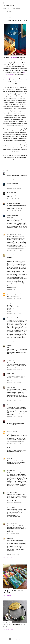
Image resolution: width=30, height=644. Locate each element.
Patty (9, 458)
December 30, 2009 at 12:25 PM (15, 519)
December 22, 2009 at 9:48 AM (15, 466)
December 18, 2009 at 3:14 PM (14, 289)
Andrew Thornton (12, 203)
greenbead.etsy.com (13, 294)
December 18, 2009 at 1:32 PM (14, 188)
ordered (16, 129)
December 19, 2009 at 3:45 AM (14, 400)
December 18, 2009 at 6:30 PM (15, 369)
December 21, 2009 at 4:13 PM (14, 443)
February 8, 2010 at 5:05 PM (14, 554)
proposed (14, 57)
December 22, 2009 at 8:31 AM (14, 454)
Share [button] (4, 165)
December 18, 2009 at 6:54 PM (14, 383)
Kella (9, 405)
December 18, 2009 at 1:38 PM (14, 199)
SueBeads (10, 173)
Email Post (9, 165)
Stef (9, 448)
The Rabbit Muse (9, 6)
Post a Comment (7, 558)
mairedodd (10, 193)
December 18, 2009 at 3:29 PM (14, 313)
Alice (9, 346)
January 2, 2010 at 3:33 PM (14, 534)
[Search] (26, 2)
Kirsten (9, 374)
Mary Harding (11, 523)
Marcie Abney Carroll (13, 234)
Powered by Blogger (15, 639)
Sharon (9, 360)
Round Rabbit (11, 184)
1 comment (9, 595)
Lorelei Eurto (11, 432)
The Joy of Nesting (13, 255)
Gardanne (10, 470)
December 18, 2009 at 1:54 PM (14, 211)
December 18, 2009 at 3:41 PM (14, 341)
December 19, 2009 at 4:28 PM (14, 417)
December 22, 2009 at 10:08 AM (15, 488)
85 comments (10, 629)
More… (10, 11)
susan (9, 538)
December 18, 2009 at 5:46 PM (14, 356)
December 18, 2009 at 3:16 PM (14, 299)
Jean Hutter (11, 492)
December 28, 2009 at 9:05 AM (15, 503)
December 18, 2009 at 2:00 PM (15, 230)
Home (4, 11)
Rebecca (10, 387)
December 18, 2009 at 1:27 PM (14, 179)
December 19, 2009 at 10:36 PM (15, 427)
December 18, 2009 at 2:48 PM (15, 250)
